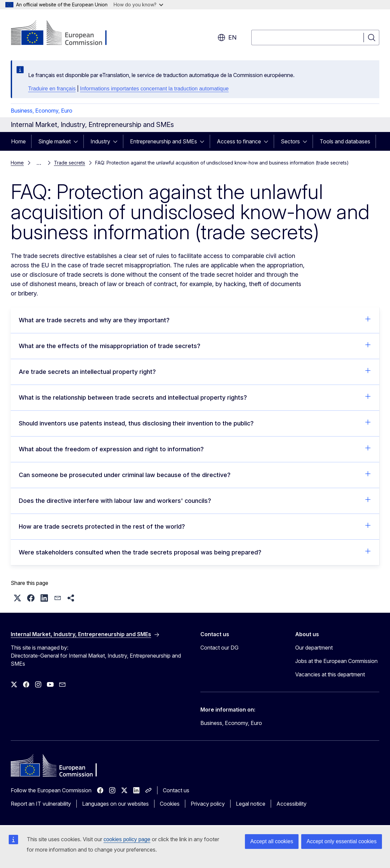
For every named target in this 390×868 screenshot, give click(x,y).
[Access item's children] (78, 141)
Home (18, 141)
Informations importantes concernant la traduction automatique (154, 89)
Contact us (176, 790)
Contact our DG (219, 648)
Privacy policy (208, 804)
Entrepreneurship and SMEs (164, 141)
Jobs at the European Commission (336, 661)
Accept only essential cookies (342, 841)
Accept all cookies (272, 841)
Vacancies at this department (330, 674)
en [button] (227, 38)
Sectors (290, 141)
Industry (100, 141)
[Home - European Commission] (65, 34)
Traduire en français (52, 89)
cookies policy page (127, 839)
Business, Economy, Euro (42, 111)
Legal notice (251, 804)
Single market (54, 141)
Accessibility (291, 804)
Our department (314, 648)
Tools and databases (345, 141)
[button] (17, 598)
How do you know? (138, 5)
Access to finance (239, 141)
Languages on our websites (115, 804)
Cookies (170, 804)
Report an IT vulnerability (41, 804)
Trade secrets (70, 163)
